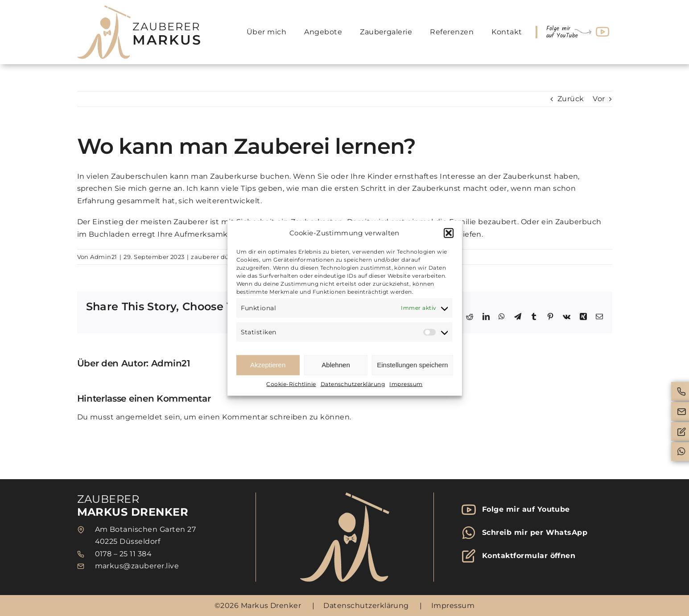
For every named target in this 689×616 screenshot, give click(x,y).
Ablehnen (336, 365)
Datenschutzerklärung (353, 384)
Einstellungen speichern (412, 365)
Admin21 (103, 257)
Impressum (406, 384)
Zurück (571, 99)
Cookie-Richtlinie (291, 384)
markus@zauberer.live (137, 566)
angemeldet (139, 417)
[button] (449, 233)
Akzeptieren (268, 365)
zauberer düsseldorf (222, 257)
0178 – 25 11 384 (124, 554)
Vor (599, 99)
